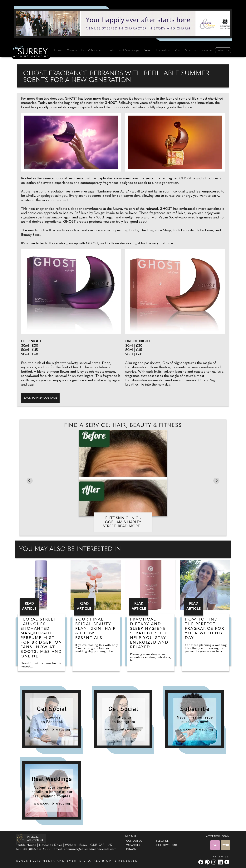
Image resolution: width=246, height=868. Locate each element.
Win (177, 50)
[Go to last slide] (30, 481)
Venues (72, 50)
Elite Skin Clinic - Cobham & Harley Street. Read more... (123, 522)
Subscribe (223, 50)
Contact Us (134, 841)
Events (110, 50)
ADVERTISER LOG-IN (218, 836)
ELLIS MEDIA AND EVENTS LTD (60, 861)
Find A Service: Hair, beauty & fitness (123, 426)
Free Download (167, 845)
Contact (207, 50)
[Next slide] (216, 481)
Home (58, 50)
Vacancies (133, 845)
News (148, 50)
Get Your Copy (129, 50)
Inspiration (163, 50)
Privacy (131, 849)
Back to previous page (40, 398)
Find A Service (91, 50)
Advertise (191, 50)
